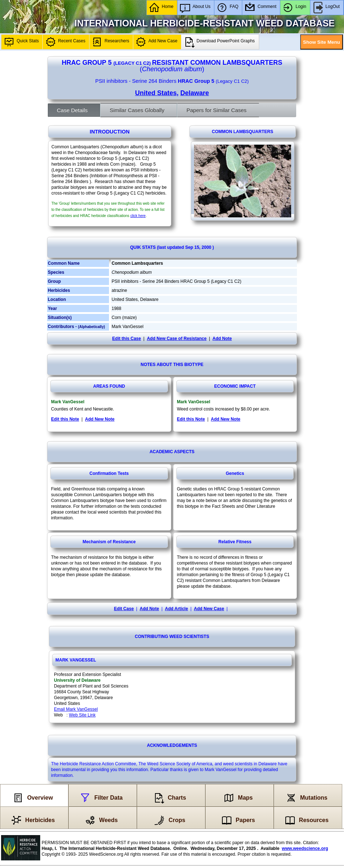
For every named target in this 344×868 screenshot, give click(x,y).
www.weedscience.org (305, 848)
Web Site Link (82, 715)
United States (156, 93)
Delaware (195, 93)
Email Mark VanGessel (76, 709)
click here (138, 216)
